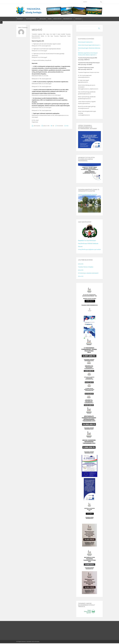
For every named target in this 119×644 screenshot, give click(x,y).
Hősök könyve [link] (57, 19)
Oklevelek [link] (80, 247)
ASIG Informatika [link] (36, 642)
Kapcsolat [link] (78, 19)
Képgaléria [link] (43, 19)
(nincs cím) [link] (81, 264)
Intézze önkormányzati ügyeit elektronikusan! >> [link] (89, 45)
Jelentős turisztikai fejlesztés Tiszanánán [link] (88, 194)
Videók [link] (49, 19)
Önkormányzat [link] (67, 19)
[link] (1, 22)
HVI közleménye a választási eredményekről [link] (88, 273)
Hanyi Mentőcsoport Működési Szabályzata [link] (88, 244)
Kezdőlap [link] (20, 19)
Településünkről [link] (31, 19)
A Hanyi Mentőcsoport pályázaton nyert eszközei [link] (89, 250)
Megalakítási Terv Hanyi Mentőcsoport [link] (87, 241)
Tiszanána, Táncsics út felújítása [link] (86, 267)
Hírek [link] (67, 126)
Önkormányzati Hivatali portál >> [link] (86, 42)
